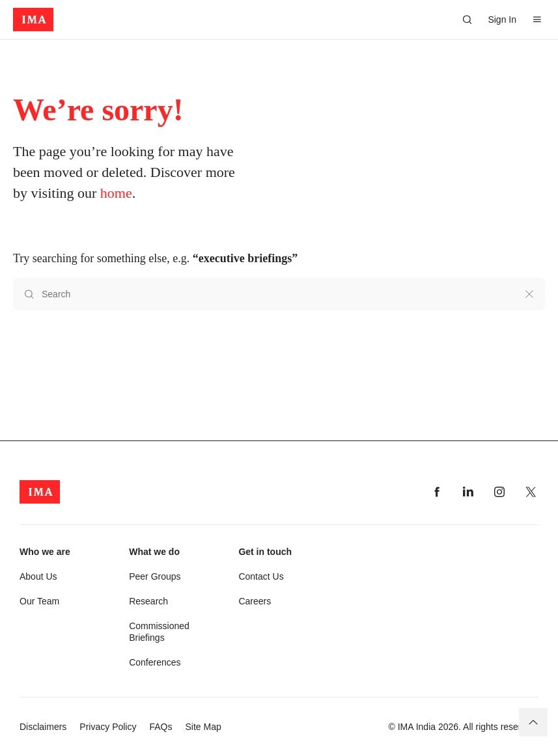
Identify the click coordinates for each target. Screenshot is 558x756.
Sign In (502, 20)
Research (148, 601)
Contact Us (261, 576)
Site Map (203, 727)
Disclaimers (43, 727)
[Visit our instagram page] (499, 492)
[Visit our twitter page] (531, 492)
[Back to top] (533, 722)
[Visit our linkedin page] (468, 492)
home (116, 193)
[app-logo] (33, 20)
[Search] (467, 20)
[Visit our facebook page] (437, 492)
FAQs (160, 727)
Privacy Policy (108, 727)
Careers (255, 601)
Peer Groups (155, 576)
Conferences (155, 662)
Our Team (39, 601)
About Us (38, 576)
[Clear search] (529, 294)
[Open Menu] (537, 20)
